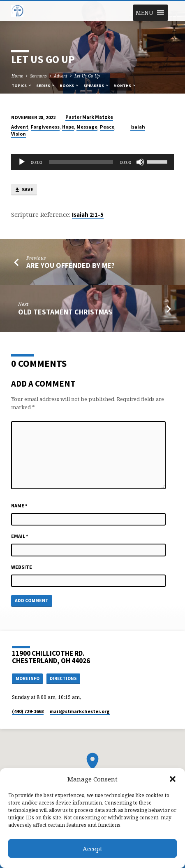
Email (20, 536)
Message (87, 127)
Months (125, 86)
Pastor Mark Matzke (89, 117)
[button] (173, 779)
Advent (61, 76)
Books (69, 86)
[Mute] (140, 162)
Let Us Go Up (87, 76)
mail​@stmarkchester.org (80, 711)
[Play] (22, 162)
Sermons (38, 76)
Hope (68, 127)
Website (22, 567)
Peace (107, 127)
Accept (92, 849)
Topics (22, 86)
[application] (92, 162)
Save (24, 190)
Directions (63, 678)
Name (19, 506)
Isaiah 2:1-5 (88, 215)
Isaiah (138, 127)
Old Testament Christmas (65, 312)
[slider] (81, 162)
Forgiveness (45, 127)
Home (17, 76)
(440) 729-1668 (28, 711)
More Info (28, 678)
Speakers (96, 86)
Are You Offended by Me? (71, 265)
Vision (18, 134)
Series (46, 86)
